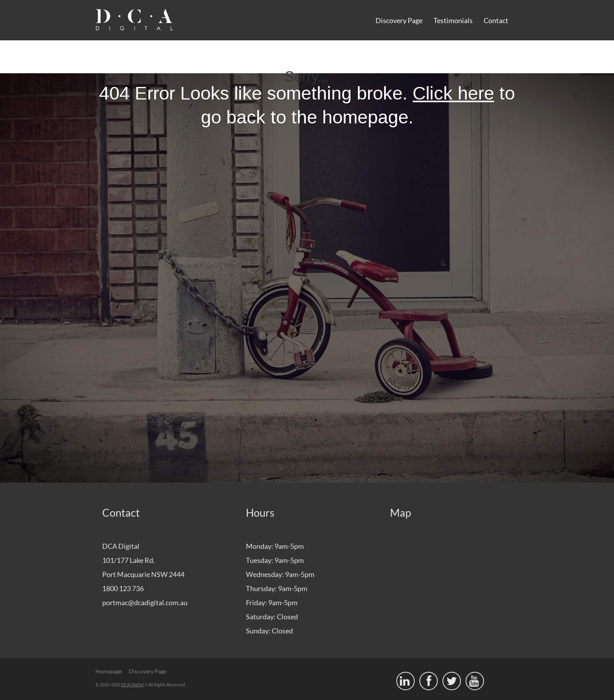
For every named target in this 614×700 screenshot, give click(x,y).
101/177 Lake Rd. (128, 560)
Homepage (109, 671)
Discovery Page (399, 20)
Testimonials (453, 20)
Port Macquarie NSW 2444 (143, 574)
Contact (496, 20)
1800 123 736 (123, 588)
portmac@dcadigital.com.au (145, 602)
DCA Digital (132, 685)
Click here (453, 93)
